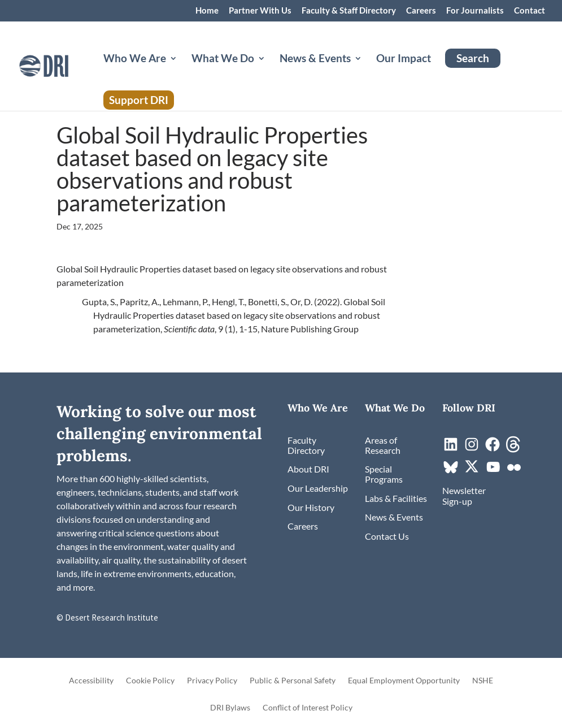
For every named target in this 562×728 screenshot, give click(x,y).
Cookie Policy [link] (150, 681)
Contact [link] (530, 11)
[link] (63, 65)
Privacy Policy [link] (212, 681)
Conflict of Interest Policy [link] (308, 708)
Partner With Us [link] (260, 11)
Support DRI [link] (139, 100)
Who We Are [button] (135, 59)
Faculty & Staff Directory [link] (349, 11)
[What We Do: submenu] (271, 72)
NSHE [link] (483, 681)
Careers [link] (421, 11)
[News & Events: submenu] (367, 72)
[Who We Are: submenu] (182, 72)
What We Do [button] (223, 59)
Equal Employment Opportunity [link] (404, 681)
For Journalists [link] (475, 11)
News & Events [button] (315, 59)
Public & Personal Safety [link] (293, 681)
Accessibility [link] (91, 681)
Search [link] (473, 58)
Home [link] (207, 11)
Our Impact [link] (404, 59)
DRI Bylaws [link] (230, 708)
